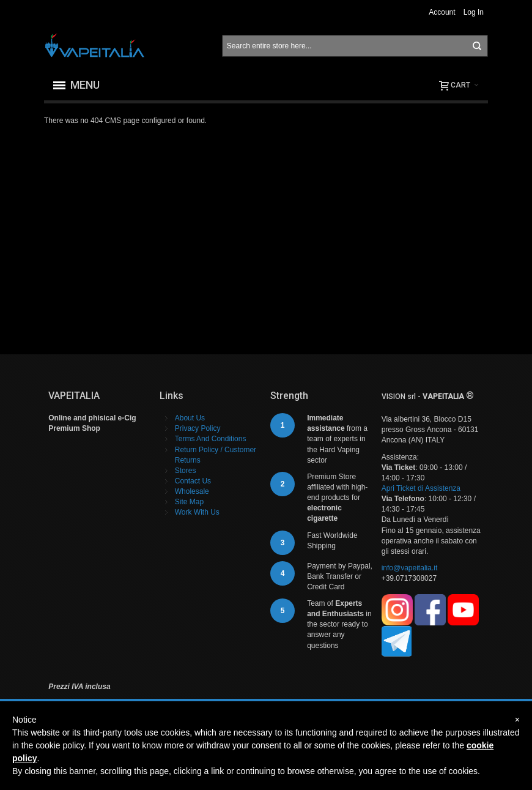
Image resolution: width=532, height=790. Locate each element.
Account (442, 12)
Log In (474, 12)
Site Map (189, 502)
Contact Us (193, 481)
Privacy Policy (198, 428)
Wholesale (192, 491)
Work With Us (197, 512)
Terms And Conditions (211, 439)
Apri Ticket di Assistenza (421, 488)
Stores (186, 471)
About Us (190, 418)
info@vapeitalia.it (410, 568)
